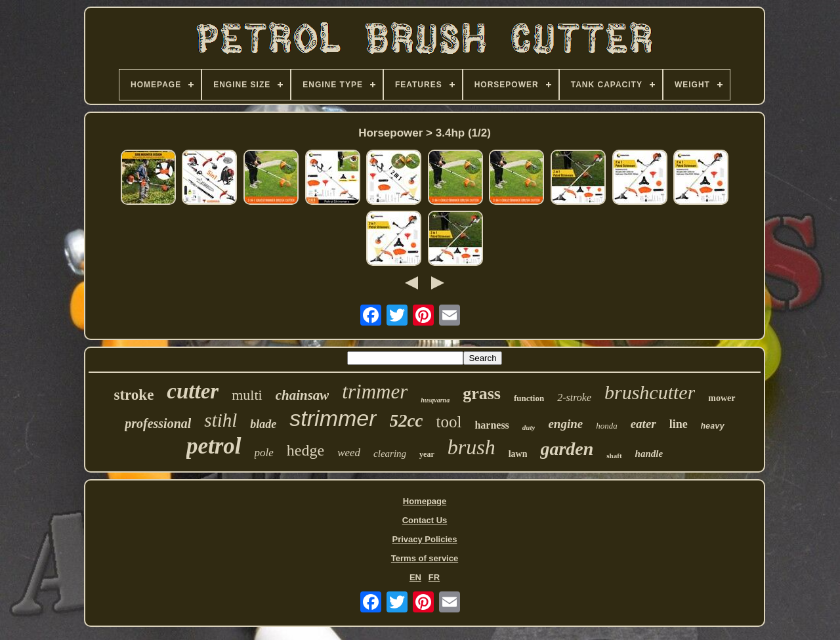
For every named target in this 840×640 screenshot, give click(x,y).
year (427, 454)
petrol (214, 446)
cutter (193, 391)
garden (567, 449)
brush (472, 447)
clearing (390, 454)
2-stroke (574, 397)
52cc (407, 421)
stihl (220, 420)
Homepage (425, 501)
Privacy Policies (424, 539)
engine (565, 424)
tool (449, 422)
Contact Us (425, 520)
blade (263, 424)
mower (722, 398)
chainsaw (303, 395)
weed (349, 453)
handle (649, 454)
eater (643, 424)
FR (434, 577)
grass (482, 394)
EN (415, 577)
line (679, 424)
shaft (614, 456)
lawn (518, 454)
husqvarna (435, 400)
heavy (713, 427)
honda (607, 426)
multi (247, 395)
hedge (305, 450)
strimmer (333, 418)
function (529, 398)
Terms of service (425, 558)
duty (529, 427)
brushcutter (650, 392)
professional (158, 423)
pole (264, 453)
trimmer (375, 392)
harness (492, 425)
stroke (134, 395)
